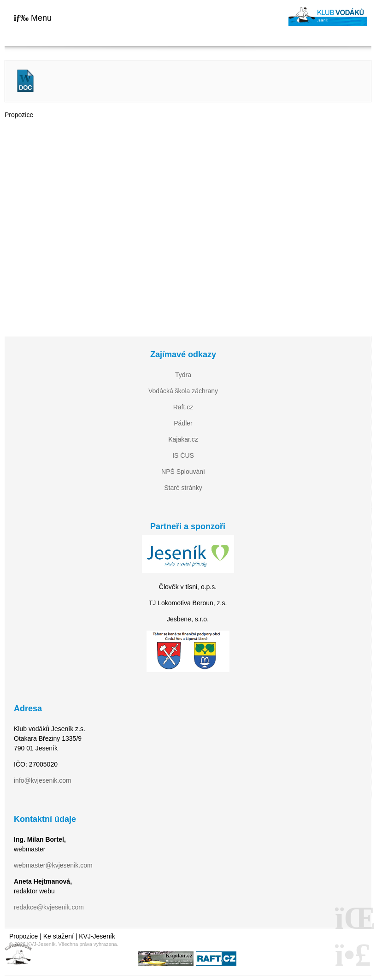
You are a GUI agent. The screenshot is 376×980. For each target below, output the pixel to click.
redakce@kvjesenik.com (49, 907)
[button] (33, 18)
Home (328, 16)
